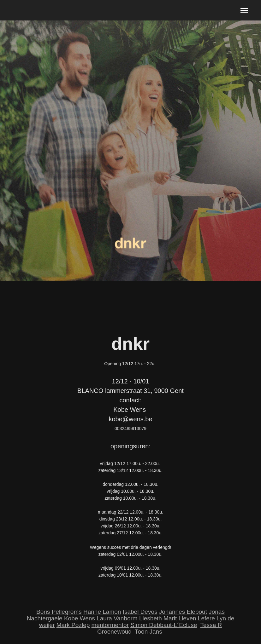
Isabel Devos (140, 612)
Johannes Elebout (183, 612)
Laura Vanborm (117, 618)
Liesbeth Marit (158, 618)
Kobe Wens (80, 618)
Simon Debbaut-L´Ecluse (164, 625)
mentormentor (110, 625)
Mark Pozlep (73, 625)
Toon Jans (148, 632)
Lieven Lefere (197, 618)
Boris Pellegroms (59, 612)
